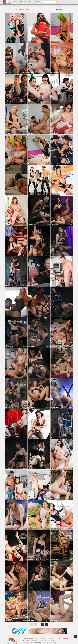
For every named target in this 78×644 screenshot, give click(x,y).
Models (36, 2)
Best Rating (57, 6)
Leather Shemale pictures (63, 639)
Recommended (72, 6)
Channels (23, 2)
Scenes (15, 2)
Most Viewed (64, 6)
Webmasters (61, 641)
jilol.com (31, 639)
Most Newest (50, 6)
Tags (30, 2)
